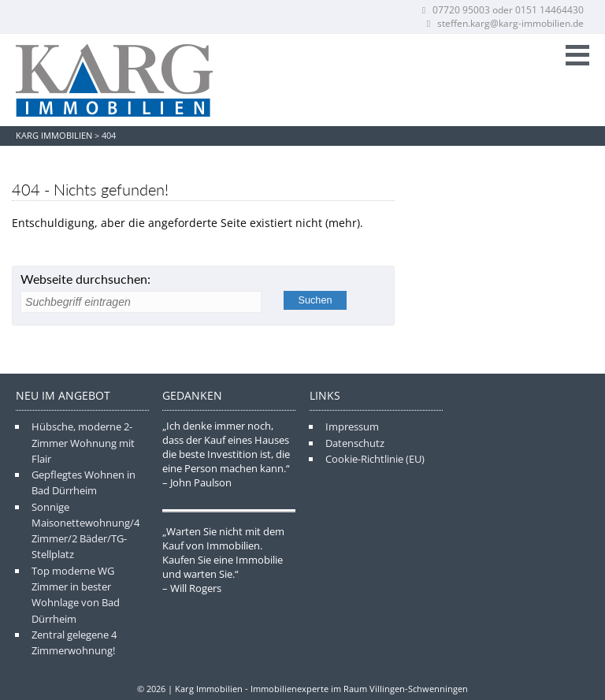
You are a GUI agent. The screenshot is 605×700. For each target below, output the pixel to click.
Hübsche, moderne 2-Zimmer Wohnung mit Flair (83, 443)
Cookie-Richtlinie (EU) (375, 459)
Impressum (352, 426)
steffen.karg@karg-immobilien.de (504, 23)
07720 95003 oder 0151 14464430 (501, 10)
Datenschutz (355, 443)
